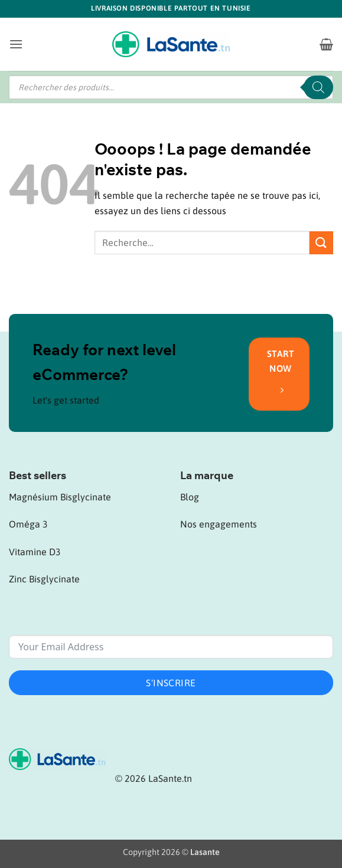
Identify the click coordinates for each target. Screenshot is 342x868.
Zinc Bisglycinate (44, 579)
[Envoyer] (321, 243)
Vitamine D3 (35, 552)
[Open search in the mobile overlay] (171, 87)
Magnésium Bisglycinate (60, 497)
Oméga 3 (28, 524)
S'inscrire (171, 683)
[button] (16, 44)
